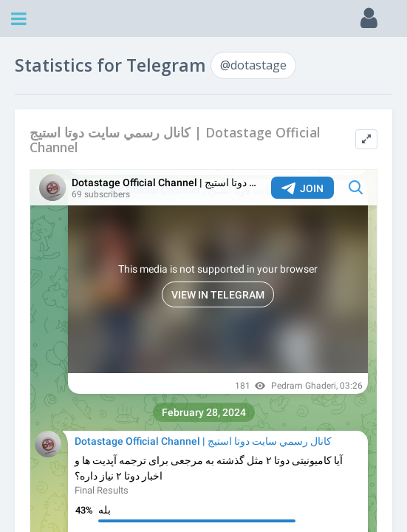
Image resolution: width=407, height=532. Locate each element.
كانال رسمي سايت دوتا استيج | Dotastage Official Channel (175, 140)
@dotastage (253, 65)
